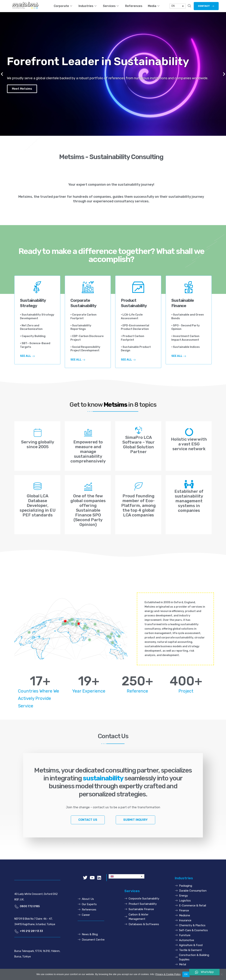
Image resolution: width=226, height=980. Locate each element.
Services (111, 6)
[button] (206, 6)
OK (186, 974)
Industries (88, 6)
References (134, 6)
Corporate (63, 6)
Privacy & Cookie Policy (168, 974)
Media (154, 6)
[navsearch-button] (189, 6)
